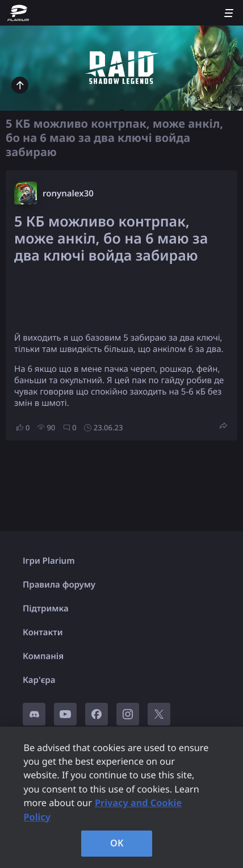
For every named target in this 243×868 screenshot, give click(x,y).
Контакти (43, 632)
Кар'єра (39, 680)
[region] (122, 797)
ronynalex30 (68, 194)
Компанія (43, 656)
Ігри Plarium (49, 561)
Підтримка (46, 609)
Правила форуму (59, 585)
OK (117, 843)
